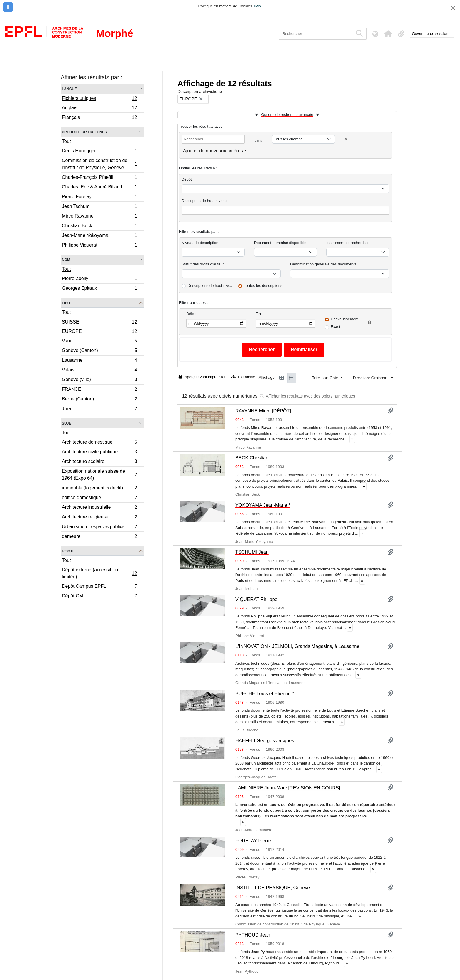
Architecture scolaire (99, 462)
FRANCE (99, 390)
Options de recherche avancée (287, 115)
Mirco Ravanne (99, 217)
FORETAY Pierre (253, 841)
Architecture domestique (99, 443)
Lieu (66, 303)
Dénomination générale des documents (323, 264)
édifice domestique (99, 498)
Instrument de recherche (347, 243)
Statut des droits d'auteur (203, 264)
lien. (258, 6)
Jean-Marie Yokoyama (99, 236)
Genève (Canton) (99, 351)
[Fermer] (453, 8)
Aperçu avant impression (203, 377)
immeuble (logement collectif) (99, 489)
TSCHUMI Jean (252, 552)
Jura (99, 409)
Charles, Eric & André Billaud (99, 188)
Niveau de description (200, 243)
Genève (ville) (99, 380)
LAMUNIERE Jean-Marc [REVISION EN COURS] (288, 788)
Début (191, 314)
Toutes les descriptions (263, 286)
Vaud (99, 342)
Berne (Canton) (99, 400)
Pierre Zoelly (99, 279)
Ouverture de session (431, 34)
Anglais (99, 108)
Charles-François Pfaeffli (99, 178)
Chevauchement (345, 319)
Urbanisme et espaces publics (99, 527)
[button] (388, 34)
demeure (99, 537)
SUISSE (99, 323)
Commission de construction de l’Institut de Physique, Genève (99, 164)
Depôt (68, 551)
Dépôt (187, 179)
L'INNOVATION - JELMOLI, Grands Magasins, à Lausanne (297, 646)
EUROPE (99, 332)
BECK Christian (252, 458)
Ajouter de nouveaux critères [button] (213, 151)
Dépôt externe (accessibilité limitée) (99, 573)
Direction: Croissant (371, 378)
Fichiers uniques (99, 99)
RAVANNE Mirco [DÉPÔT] (263, 411)
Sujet (68, 423)
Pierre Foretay (99, 197)
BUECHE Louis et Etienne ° (265, 693)
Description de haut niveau (204, 201)
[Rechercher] (316, 34)
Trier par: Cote (326, 378)
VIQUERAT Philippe (256, 599)
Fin (258, 314)
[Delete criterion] (346, 139)
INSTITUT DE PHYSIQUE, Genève (273, 888)
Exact (335, 327)
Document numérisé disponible (280, 243)
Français (99, 118)
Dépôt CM (99, 597)
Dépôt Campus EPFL (99, 587)
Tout (66, 141)
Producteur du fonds (84, 132)
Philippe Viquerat (99, 246)
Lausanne (99, 361)
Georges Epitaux (99, 289)
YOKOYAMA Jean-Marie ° (263, 505)
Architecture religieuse (99, 518)
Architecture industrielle (99, 508)
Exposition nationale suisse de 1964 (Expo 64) (99, 475)
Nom (66, 259)
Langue (69, 89)
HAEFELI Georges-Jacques (265, 740)
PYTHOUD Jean (253, 935)
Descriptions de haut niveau (211, 286)
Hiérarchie (243, 377)
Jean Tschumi (99, 207)
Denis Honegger (99, 152)
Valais (99, 371)
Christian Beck (99, 227)
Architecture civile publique (99, 453)
